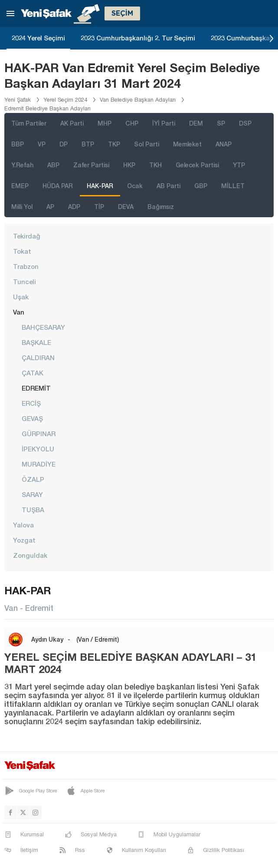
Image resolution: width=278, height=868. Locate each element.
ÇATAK (33, 373)
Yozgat (24, 540)
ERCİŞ (31, 403)
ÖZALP (33, 479)
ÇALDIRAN (38, 358)
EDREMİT (36, 388)
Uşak (21, 297)
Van (19, 312)
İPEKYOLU (38, 449)
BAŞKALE (36, 342)
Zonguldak (30, 555)
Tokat (22, 251)
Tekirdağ (27, 236)
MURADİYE (39, 464)
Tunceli (25, 282)
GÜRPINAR (39, 434)
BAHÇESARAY (43, 327)
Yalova (23, 525)
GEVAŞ (32, 418)
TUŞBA (33, 510)
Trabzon (26, 266)
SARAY (32, 494)
